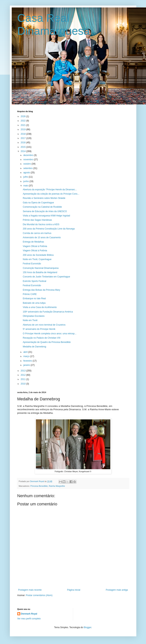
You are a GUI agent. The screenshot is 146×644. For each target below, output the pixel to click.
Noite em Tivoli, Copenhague (37, 259)
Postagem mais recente (30, 590)
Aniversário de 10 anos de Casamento (42, 237)
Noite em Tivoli (30, 320)
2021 (23, 125)
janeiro (27, 365)
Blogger (88, 627)
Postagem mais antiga (117, 590)
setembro (28, 168)
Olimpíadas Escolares (34, 316)
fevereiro (28, 361)
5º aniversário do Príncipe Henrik (39, 329)
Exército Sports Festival (34, 281)
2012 (23, 375)
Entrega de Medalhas (33, 242)
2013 (23, 371)
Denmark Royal (29, 614)
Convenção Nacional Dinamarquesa (41, 268)
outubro (27, 164)
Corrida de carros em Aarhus (37, 233)
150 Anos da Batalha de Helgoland (40, 272)
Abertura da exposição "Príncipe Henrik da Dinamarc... (50, 190)
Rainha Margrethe (57, 486)
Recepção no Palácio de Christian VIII (41, 338)
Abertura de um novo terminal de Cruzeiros (44, 325)
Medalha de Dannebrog (34, 347)
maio (26, 186)
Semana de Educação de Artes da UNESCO (45, 211)
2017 (23, 138)
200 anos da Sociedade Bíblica (38, 255)
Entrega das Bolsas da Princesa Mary (41, 290)
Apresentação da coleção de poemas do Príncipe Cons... (51, 194)
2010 (23, 384)
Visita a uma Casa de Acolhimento (40, 307)
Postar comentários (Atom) (39, 595)
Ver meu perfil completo (29, 619)
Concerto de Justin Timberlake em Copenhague (46, 277)
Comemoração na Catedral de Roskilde (42, 207)
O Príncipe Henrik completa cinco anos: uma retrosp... (49, 334)
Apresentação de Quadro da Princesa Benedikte (47, 342)
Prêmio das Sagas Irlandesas (37, 220)
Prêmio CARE (30, 294)
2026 (23, 116)
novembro (29, 160)
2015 (23, 147)
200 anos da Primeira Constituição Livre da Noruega (49, 229)
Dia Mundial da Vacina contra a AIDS (41, 224)
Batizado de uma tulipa (34, 303)
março (27, 356)
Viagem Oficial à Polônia (35, 246)
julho (26, 177)
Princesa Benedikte (39, 486)
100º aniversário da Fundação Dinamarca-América (48, 312)
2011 (23, 379)
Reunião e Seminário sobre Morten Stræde (44, 198)
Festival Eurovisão (32, 264)
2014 (23, 151)
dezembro (29, 155)
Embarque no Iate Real (34, 298)
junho (26, 181)
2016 (23, 143)
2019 (23, 129)
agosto (27, 173)
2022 (23, 121)
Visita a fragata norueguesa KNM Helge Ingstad (46, 216)
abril (26, 352)
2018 (23, 134)
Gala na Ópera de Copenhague (38, 203)
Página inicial (74, 590)
